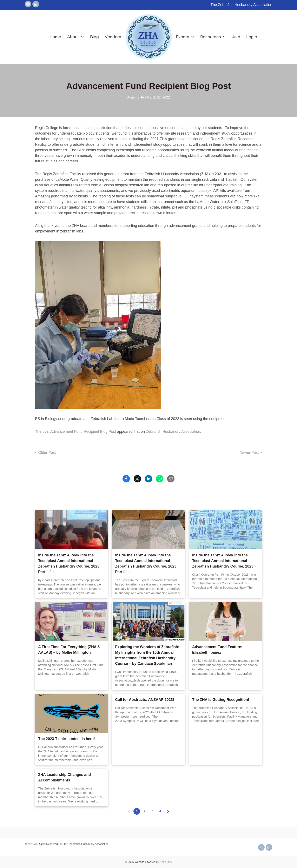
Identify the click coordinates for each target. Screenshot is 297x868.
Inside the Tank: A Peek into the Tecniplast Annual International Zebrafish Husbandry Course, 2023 (223, 561)
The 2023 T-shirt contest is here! (67, 739)
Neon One (166, 862)
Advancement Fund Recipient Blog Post (83, 432)
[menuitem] (55, 37)
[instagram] (28, 5)
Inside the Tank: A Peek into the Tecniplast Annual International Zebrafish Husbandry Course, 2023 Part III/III (69, 564)
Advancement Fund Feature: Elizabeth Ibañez (217, 650)
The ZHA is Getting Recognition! (221, 700)
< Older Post (45, 453)
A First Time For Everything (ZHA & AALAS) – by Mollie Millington (69, 650)
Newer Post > (251, 453)
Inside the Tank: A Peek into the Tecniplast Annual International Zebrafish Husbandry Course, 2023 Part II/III (146, 564)
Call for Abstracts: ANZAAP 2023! (144, 700)
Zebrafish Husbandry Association (173, 432)
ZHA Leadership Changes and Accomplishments (64, 777)
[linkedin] (36, 5)
